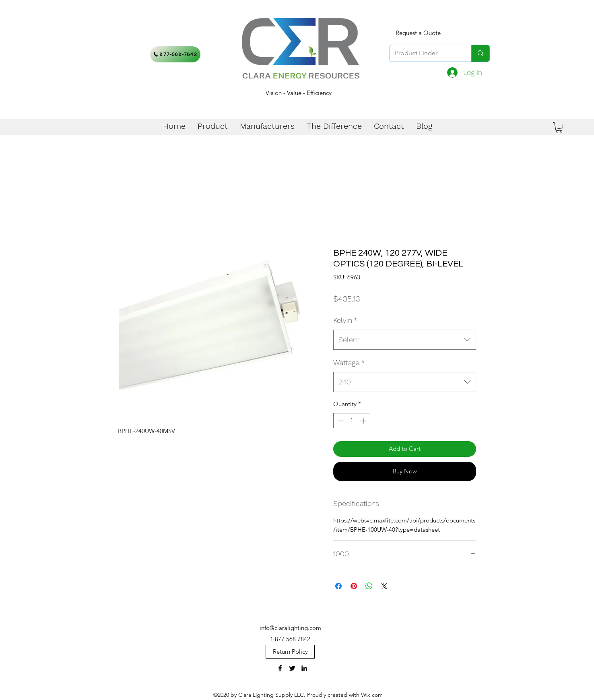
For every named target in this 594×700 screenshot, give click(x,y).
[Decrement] (340, 421)
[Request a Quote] (418, 33)
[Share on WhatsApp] (369, 586)
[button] (559, 127)
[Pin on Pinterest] (354, 586)
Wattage (349, 362)
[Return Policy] (290, 652)
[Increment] (364, 421)
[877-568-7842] (175, 54)
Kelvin (345, 320)
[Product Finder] (425, 53)
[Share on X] (384, 586)
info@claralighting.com (290, 628)
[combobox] (405, 340)
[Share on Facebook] (338, 586)
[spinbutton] (352, 421)
